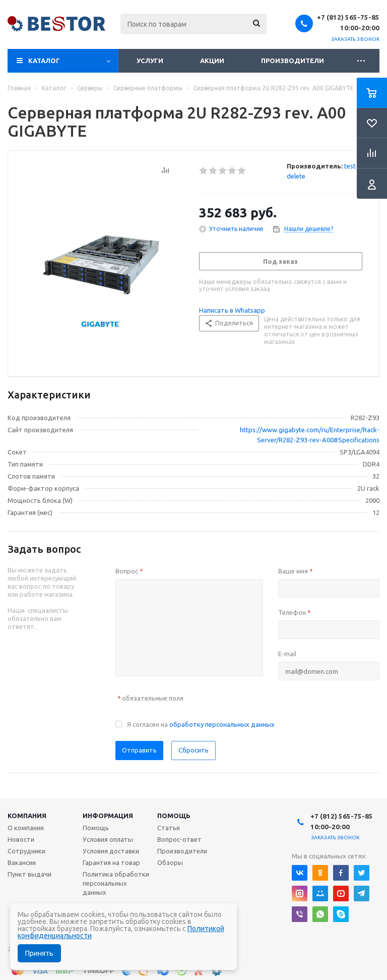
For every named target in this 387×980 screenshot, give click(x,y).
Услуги (150, 61)
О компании (26, 828)
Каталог (44, 61)
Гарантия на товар (111, 862)
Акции (212, 61)
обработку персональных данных (222, 724)
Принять (39, 953)
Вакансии (22, 862)
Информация (108, 816)
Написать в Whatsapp (232, 310)
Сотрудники (26, 851)
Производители (293, 61)
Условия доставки (111, 851)
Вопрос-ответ (179, 839)
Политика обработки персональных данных (116, 883)
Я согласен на (201, 724)
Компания (27, 816)
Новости (21, 839)
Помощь (174, 816)
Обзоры (170, 862)
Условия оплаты (108, 839)
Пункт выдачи (29, 874)
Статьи (169, 828)
